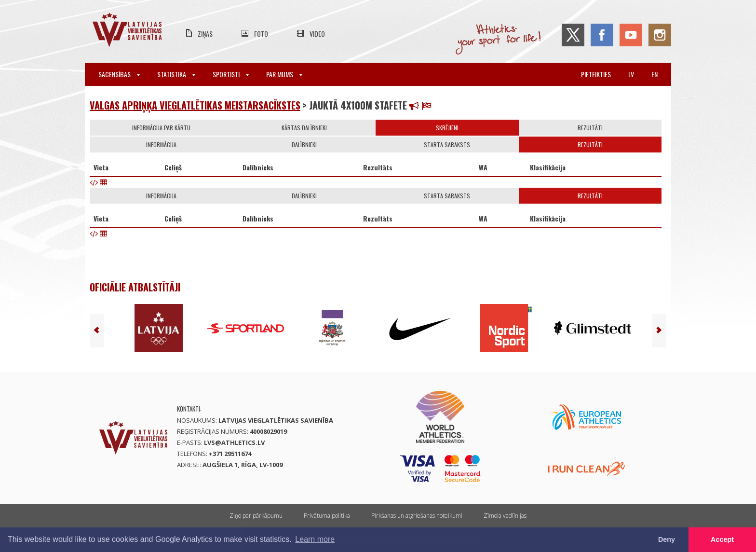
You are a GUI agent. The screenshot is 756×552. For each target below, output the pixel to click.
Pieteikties (596, 74)
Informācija (161, 145)
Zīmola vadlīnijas (505, 516)
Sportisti (231, 74)
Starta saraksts (447, 145)
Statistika (176, 74)
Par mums (284, 74)
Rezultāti (590, 128)
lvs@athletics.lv (234, 442)
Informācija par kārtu (161, 128)
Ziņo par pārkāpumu (256, 516)
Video (317, 34)
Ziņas (205, 34)
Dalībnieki (304, 145)
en (655, 74)
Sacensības (119, 74)
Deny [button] (667, 539)
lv (631, 74)
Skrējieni (447, 128)
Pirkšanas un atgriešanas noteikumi (417, 516)
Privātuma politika (327, 516)
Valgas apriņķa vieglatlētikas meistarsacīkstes (195, 105)
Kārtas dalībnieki (304, 128)
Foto (261, 34)
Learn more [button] (315, 539)
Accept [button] (722, 539)
